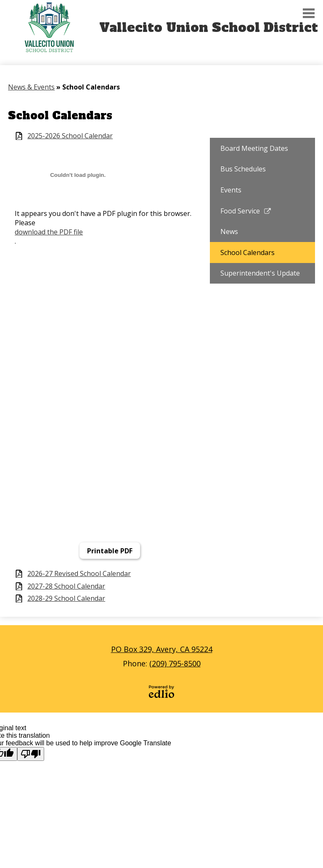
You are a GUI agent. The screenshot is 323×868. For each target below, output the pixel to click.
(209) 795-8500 (175, 663)
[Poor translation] (31, 754)
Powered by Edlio (161, 692)
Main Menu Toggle (309, 13)
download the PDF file (49, 232)
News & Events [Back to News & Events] (31, 87)
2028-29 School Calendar (66, 598)
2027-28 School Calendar (66, 586)
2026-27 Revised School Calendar (79, 574)
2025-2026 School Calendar (70, 136)
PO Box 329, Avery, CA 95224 (162, 649)
